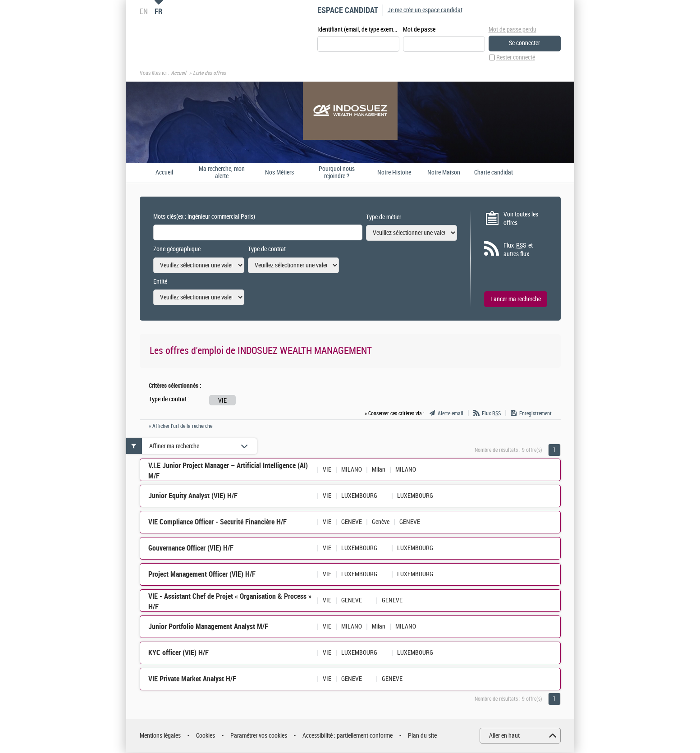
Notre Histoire (394, 173)
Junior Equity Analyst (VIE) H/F (193, 496)
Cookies (206, 736)
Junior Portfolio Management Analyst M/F (208, 627)
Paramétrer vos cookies (259, 736)
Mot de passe (419, 30)
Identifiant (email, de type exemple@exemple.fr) (358, 30)
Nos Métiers (279, 173)
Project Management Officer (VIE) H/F (202, 575)
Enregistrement (535, 414)
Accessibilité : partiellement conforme (348, 736)
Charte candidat (494, 173)
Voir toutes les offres (521, 219)
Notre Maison (444, 173)
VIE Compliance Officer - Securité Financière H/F (217, 522)
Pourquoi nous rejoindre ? (337, 173)
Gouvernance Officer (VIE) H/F (191, 549)
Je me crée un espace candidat (425, 10)
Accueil (178, 73)
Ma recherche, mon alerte (222, 173)
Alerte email (451, 414)
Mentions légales (160, 736)
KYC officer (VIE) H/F (178, 653)
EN (144, 11)
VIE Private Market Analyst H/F (192, 679)
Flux (491, 414)
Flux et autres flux (518, 250)
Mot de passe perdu (512, 30)
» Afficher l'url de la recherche (181, 427)
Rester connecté (516, 58)
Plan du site (422, 736)
